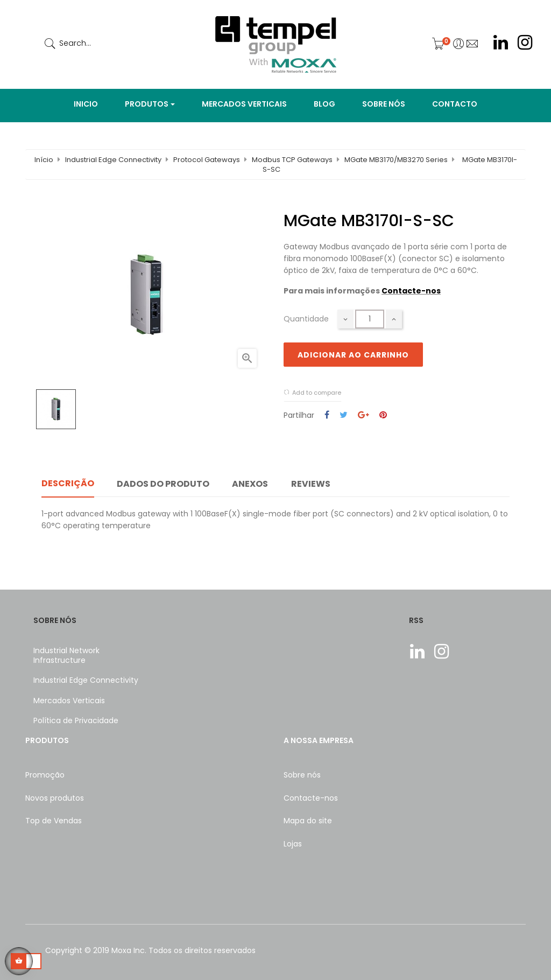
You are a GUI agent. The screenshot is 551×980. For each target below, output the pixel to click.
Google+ (363, 415)
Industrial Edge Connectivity (86, 680)
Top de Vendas (54, 821)
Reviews (311, 484)
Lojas (293, 844)
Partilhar (327, 415)
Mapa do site (308, 821)
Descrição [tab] (68, 483)
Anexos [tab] (250, 484)
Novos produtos (55, 798)
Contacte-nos (411, 291)
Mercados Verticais (69, 701)
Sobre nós (302, 775)
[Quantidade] (370, 319)
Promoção (45, 775)
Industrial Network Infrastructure (66, 655)
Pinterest (383, 415)
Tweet (344, 415)
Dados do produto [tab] (163, 484)
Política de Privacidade (76, 720)
